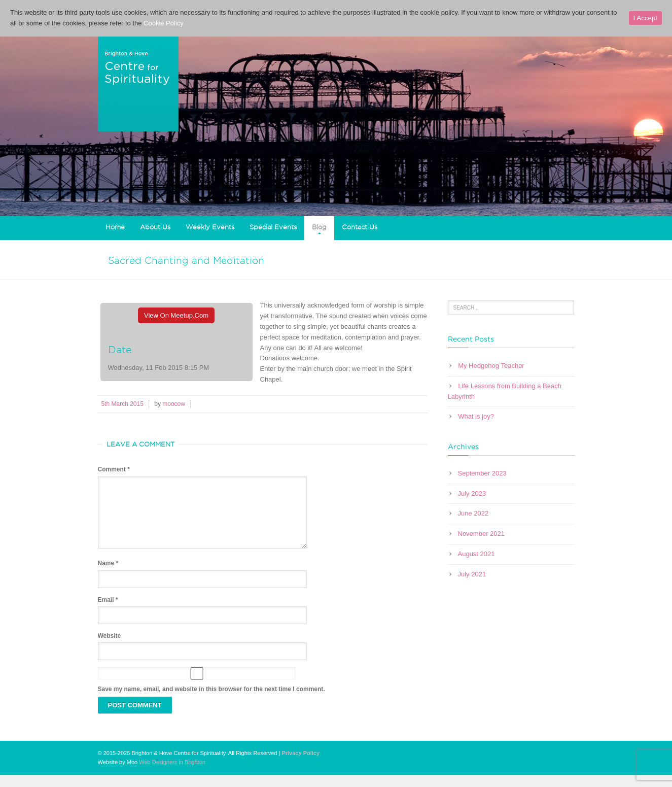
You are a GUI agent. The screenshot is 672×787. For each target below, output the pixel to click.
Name (108, 575)
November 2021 (482, 534)
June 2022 (473, 513)
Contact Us (360, 227)
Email (108, 612)
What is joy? (476, 416)
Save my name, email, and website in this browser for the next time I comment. (211, 701)
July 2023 (472, 493)
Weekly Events (210, 227)
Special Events (273, 227)
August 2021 (476, 554)
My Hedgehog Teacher (491, 366)
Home (115, 227)
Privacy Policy (300, 765)
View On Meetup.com (176, 315)
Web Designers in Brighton (172, 774)
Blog (319, 227)
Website (110, 648)
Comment (114, 469)
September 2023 (482, 473)
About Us (155, 227)
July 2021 (472, 574)
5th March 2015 (122, 404)
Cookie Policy (164, 23)
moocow (174, 404)
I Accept (645, 18)
